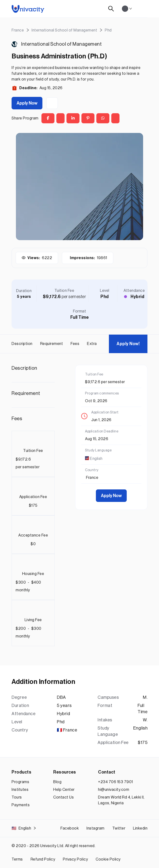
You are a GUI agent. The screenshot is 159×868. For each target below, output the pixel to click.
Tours (17, 797)
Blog (57, 782)
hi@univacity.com (114, 790)
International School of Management (61, 44)
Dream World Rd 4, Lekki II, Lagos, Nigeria (121, 800)
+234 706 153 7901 (116, 782)
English (24, 828)
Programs (20, 782)
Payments (21, 805)
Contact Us (63, 797)
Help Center (64, 790)
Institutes (20, 790)
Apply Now (27, 103)
